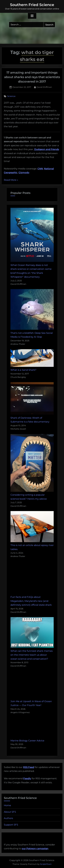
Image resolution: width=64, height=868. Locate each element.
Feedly (27, 778)
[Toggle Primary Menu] (32, 16)
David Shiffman (44, 87)
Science (11, 96)
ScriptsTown (46, 864)
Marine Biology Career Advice (27, 741)
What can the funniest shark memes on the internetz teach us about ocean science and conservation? (32, 655)
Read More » (11, 180)
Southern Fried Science (32, 5)
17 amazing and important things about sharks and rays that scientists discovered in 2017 (32, 77)
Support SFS (11, 825)
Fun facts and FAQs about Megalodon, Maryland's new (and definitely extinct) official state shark (31, 601)
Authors (8, 818)
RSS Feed (29, 767)
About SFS (10, 812)
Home (7, 805)
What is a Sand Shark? (23, 370)
